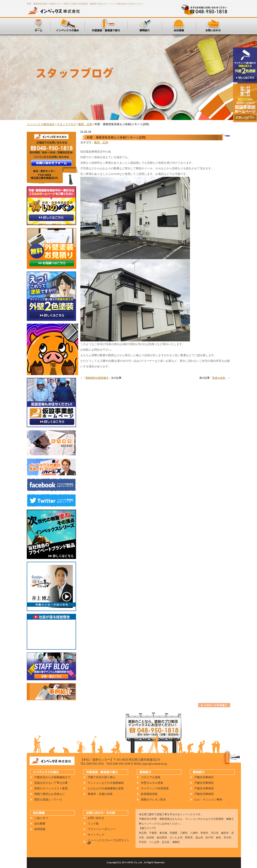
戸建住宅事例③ (204, 788)
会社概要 (40, 824)
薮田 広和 (101, 142)
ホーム (39, 26)
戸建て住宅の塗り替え (102, 777)
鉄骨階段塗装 (149, 794)
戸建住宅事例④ (204, 794)
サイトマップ (96, 835)
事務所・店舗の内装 (100, 794)
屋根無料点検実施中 (97, 378)
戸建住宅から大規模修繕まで (52, 777)
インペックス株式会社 (55, 11)
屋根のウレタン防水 (153, 800)
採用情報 (40, 829)
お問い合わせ (213, 26)
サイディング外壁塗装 (155, 788)
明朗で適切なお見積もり (50, 794)
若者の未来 (219, 378)
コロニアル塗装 (151, 777)
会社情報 (179, 26)
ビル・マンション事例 (208, 800)
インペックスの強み (67, 26)
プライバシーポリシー (102, 829)
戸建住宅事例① (204, 777)
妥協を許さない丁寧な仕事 (51, 783)
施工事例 (145, 26)
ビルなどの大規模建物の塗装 (106, 788)
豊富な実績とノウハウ (48, 800)
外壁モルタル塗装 (152, 783)
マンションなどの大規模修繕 (106, 783)
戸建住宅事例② (204, 783)
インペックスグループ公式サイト (107, 842)
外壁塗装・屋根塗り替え (106, 26)
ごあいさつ (41, 818)
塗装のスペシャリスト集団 (51, 788)
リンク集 (93, 824)
